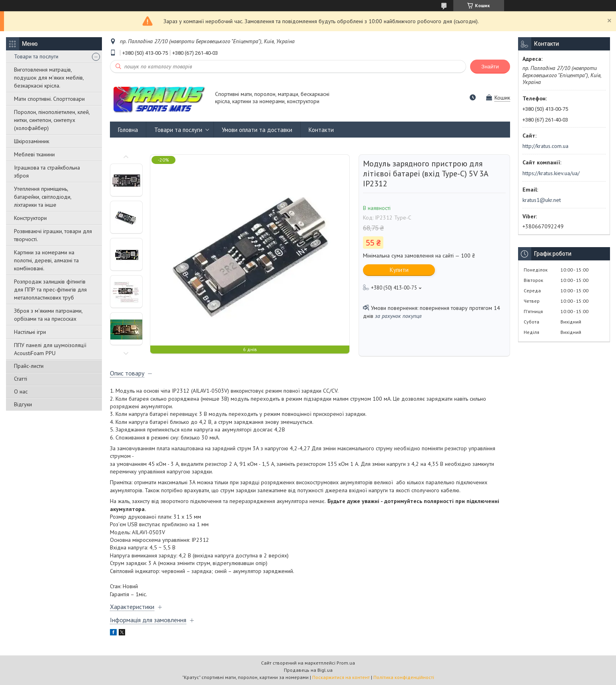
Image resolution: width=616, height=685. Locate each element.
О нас (21, 391)
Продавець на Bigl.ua (308, 670)
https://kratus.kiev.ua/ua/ (551, 173)
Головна (128, 130)
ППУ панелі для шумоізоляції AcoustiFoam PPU (50, 349)
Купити (399, 270)
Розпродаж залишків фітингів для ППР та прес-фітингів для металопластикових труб (50, 290)
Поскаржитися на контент (341, 677)
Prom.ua (346, 663)
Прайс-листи (29, 366)
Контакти (321, 130)
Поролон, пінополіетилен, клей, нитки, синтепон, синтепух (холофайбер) (52, 120)
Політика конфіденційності (404, 677)
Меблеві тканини (34, 154)
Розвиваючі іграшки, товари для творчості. (53, 235)
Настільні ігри (30, 332)
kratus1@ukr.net (542, 200)
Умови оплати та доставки (257, 130)
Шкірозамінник (32, 141)
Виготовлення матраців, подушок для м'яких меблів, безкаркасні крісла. (49, 78)
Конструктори (30, 218)
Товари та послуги (36, 56)
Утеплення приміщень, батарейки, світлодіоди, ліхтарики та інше (43, 197)
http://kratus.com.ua (545, 146)
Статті (21, 379)
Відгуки (23, 404)
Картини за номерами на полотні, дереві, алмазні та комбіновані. (46, 260)
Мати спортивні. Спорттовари (49, 99)
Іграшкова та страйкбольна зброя (47, 172)
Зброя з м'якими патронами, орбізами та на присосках (48, 315)
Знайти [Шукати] (490, 67)
